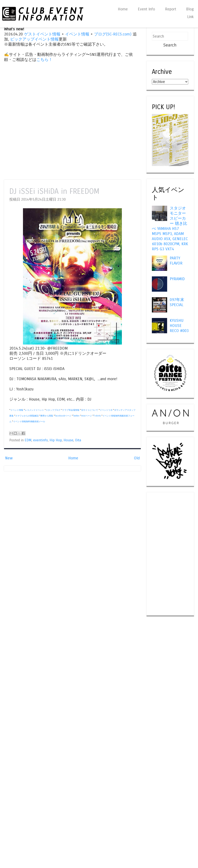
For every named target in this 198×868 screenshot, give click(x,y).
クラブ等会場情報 (71, 410)
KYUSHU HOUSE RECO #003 (179, 326)
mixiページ (87, 416)
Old (137, 458)
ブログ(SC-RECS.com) (113, 34)
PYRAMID (177, 279)
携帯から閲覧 (47, 416)
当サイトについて (90, 410)
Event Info (146, 9)
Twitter (76, 416)
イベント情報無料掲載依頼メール (29, 422)
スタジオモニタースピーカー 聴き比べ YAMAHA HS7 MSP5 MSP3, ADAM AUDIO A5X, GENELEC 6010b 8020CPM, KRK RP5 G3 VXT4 (170, 229)
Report (171, 9)
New (9, 458)
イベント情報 (77, 34)
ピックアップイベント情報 (34, 39)
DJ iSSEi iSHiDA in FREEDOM (54, 191)
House (68, 440)
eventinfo (41, 440)
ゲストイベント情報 (42, 34)
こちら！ (44, 60)
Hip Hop (56, 440)
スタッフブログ (53, 410)
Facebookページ (63, 416)
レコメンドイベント (34, 410)
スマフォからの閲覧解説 (27, 416)
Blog (190, 9)
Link (190, 17)
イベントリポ (106, 410)
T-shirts (97, 416)
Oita (78, 440)
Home (123, 9)
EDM (28, 440)
